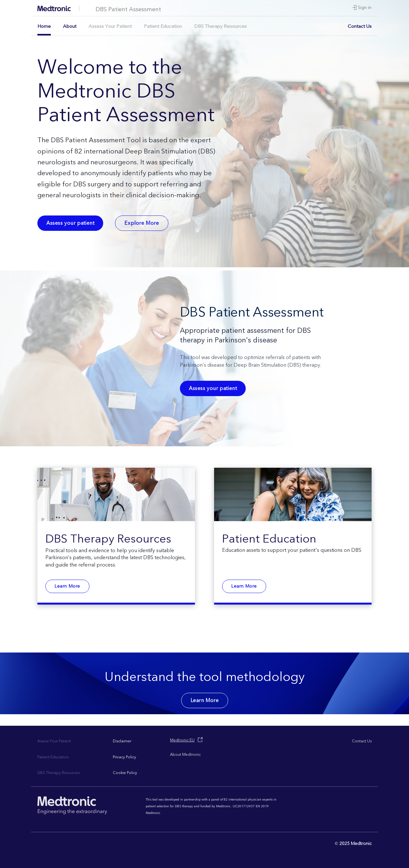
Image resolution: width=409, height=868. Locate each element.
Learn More (67, 586)
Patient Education (163, 26)
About (70, 26)
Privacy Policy (124, 757)
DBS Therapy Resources (220, 26)
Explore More (142, 223)
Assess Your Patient (110, 26)
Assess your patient (70, 223)
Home (44, 26)
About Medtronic (185, 755)
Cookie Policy (125, 773)
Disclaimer (122, 741)
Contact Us (360, 26)
